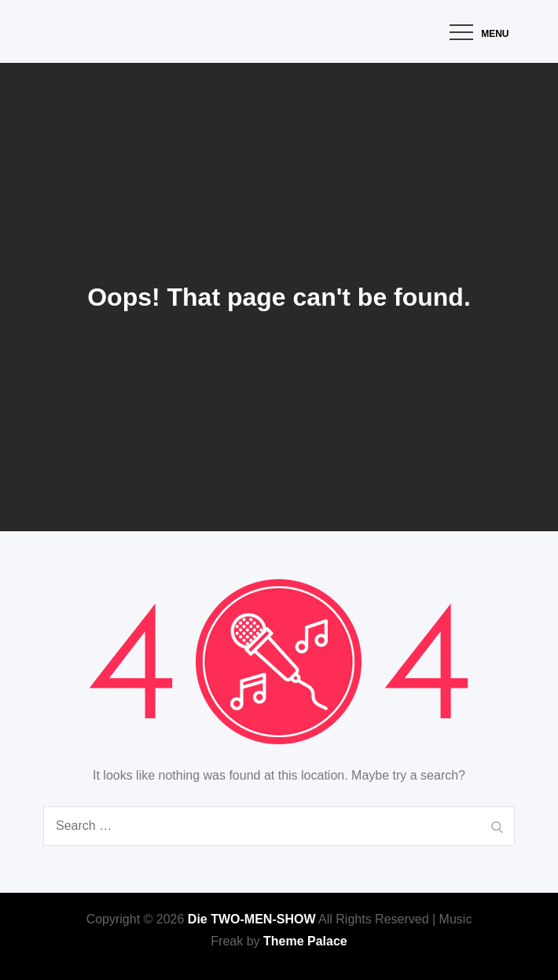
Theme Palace (305, 941)
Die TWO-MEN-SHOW (252, 919)
